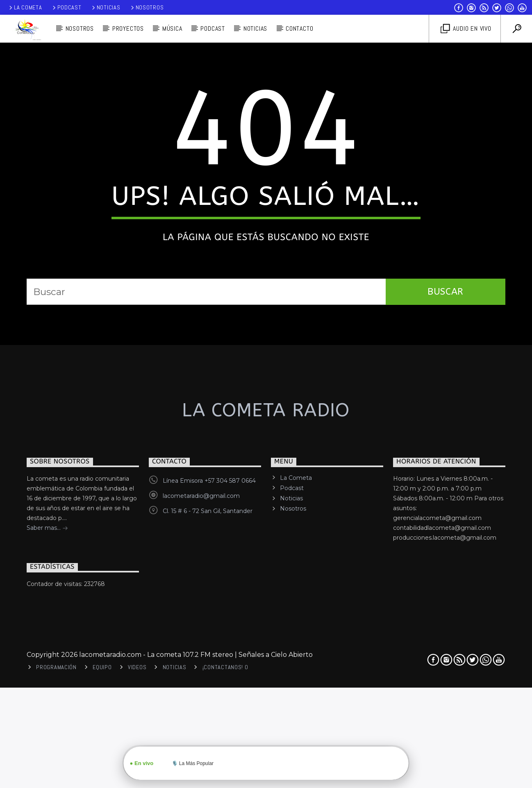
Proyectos (128, 28)
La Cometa (25, 7)
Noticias (106, 7)
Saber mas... (47, 761)
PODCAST (213, 28)
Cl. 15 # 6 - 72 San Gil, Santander (208, 743)
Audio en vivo (466, 29)
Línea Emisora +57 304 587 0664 (209, 713)
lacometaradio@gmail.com (201, 728)
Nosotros (147, 7)
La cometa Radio (266, 643)
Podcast (66, 7)
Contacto (299, 28)
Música (172, 28)
